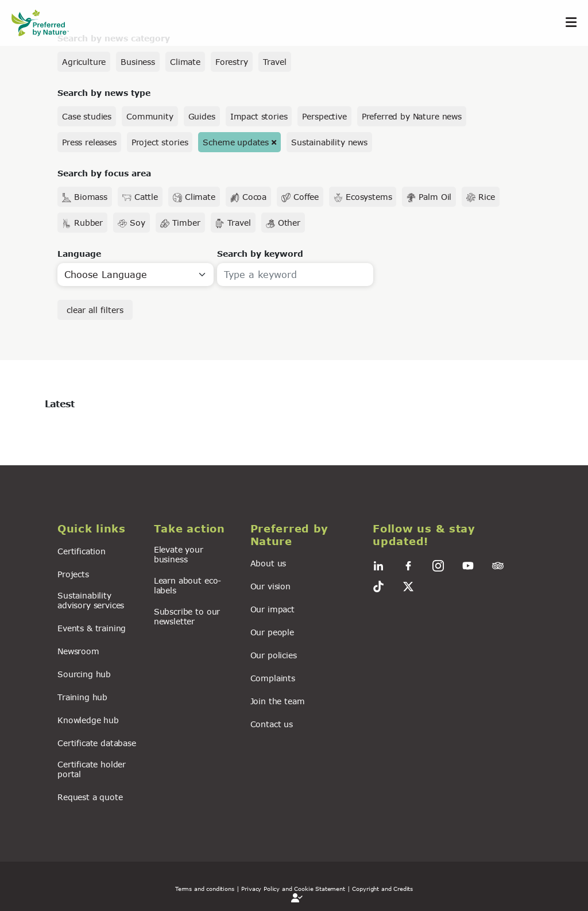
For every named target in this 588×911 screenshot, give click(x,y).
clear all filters (95, 310)
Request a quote (90, 797)
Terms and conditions (205, 889)
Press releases (89, 142)
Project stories (160, 142)
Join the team (278, 701)
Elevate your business (179, 554)
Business (138, 62)
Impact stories (259, 116)
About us (268, 563)
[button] (99, 529)
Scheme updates (236, 142)
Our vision (270, 586)
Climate (185, 62)
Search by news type (104, 93)
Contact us (272, 724)
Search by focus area (104, 173)
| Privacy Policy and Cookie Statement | (293, 889)
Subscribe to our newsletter (187, 616)
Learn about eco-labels (187, 585)
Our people (272, 632)
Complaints (273, 678)
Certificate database (97, 743)
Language (79, 254)
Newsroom (78, 651)
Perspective (324, 116)
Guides (202, 116)
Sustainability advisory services (91, 600)
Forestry (232, 62)
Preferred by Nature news (412, 116)
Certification (82, 551)
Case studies (87, 116)
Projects (73, 574)
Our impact (272, 609)
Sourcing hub (84, 674)
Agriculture (84, 62)
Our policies (274, 655)
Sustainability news (329, 142)
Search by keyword (260, 254)
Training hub (82, 697)
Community (150, 116)
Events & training (92, 628)
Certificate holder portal (92, 769)
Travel (275, 62)
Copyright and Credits (382, 889)
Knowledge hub (88, 720)
